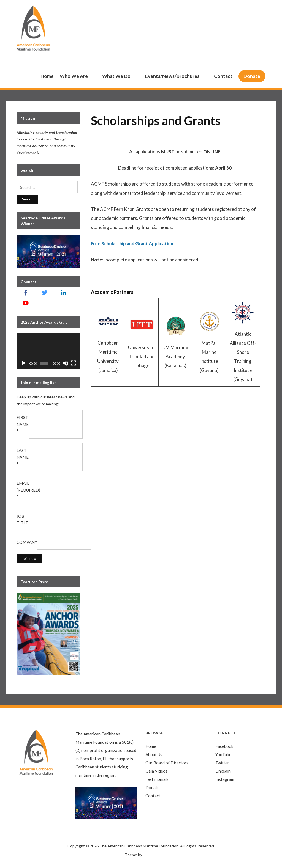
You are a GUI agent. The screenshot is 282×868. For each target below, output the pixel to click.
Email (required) (28, 490)
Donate (252, 76)
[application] (48, 351)
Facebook (224, 746)
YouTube (223, 754)
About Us (154, 754)
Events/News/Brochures (172, 76)
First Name (23, 424)
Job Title (22, 520)
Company (27, 542)
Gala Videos (156, 771)
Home (47, 76)
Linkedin (223, 771)
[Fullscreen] (74, 363)
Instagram (225, 779)
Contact (223, 76)
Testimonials (157, 779)
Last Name (23, 457)
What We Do (116, 76)
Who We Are (74, 76)
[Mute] (66, 363)
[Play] (24, 363)
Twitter (222, 763)
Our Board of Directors (167, 763)
